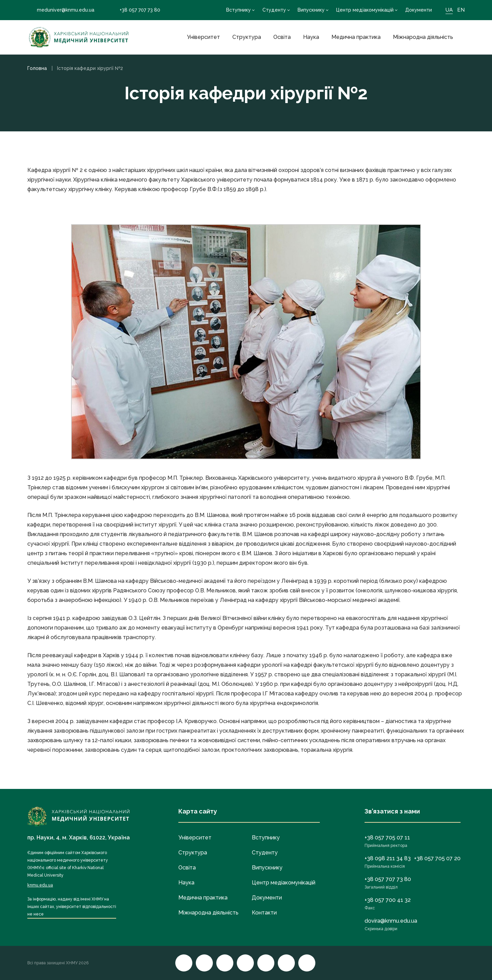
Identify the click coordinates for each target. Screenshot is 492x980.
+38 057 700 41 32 (388, 900)
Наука (311, 37)
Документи (419, 10)
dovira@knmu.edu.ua (391, 921)
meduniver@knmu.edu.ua (61, 10)
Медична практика (356, 37)
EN (461, 10)
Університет (203, 37)
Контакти (264, 913)
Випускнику (311, 10)
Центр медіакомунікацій (365, 10)
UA (449, 10)
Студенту (274, 10)
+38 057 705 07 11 (387, 838)
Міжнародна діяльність (423, 37)
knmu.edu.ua (40, 885)
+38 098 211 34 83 (388, 858)
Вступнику (238, 10)
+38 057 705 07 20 (437, 858)
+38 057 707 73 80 (135, 10)
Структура (247, 37)
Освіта (282, 37)
